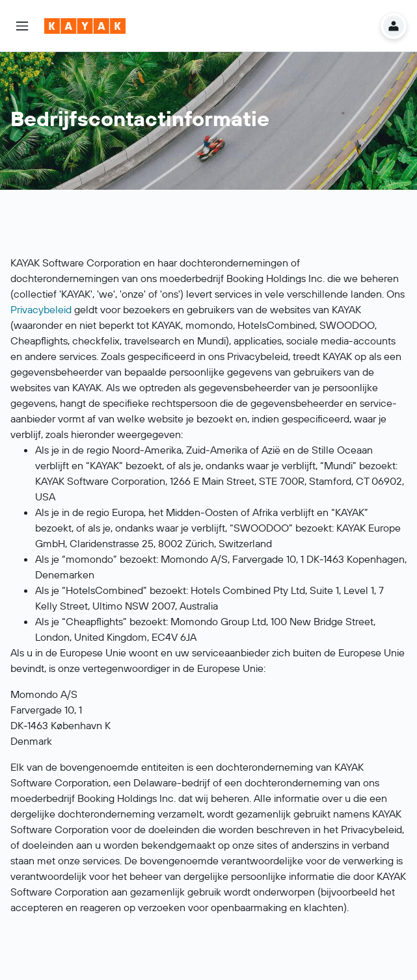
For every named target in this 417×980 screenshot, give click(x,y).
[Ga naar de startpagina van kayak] (85, 26)
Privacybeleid (41, 309)
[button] (22, 26)
